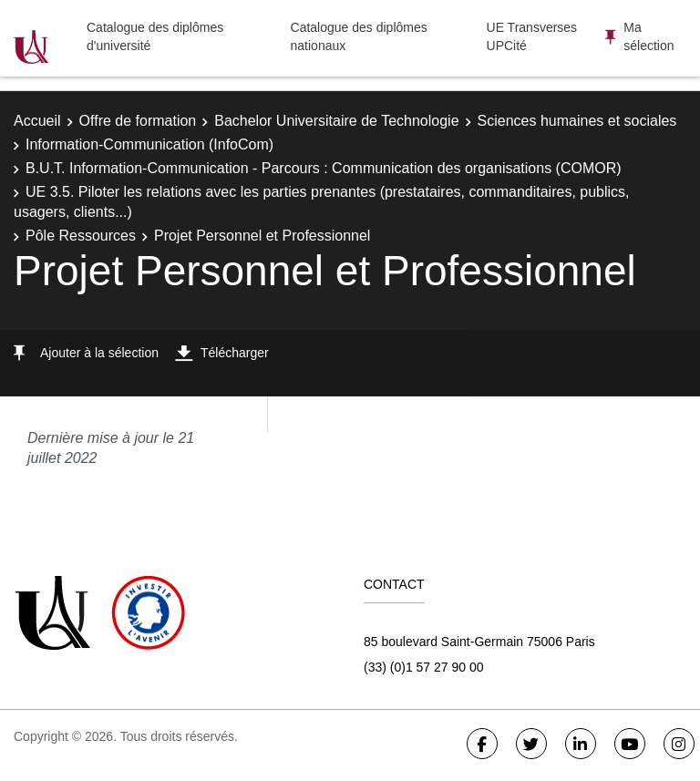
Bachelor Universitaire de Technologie (336, 121)
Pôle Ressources (81, 236)
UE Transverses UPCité (532, 36)
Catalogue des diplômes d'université (155, 36)
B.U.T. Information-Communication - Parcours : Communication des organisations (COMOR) (324, 168)
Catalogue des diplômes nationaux (359, 36)
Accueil (37, 121)
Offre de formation (138, 121)
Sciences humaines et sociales (577, 121)
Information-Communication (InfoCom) (149, 144)
